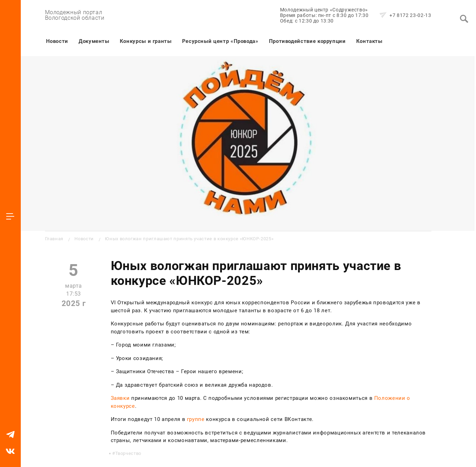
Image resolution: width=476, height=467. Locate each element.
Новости (57, 41)
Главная (54, 239)
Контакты (369, 41)
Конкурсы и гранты (146, 41)
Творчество (128, 453)
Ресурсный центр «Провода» (220, 41)
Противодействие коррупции (307, 41)
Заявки (120, 398)
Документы (94, 41)
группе (196, 419)
